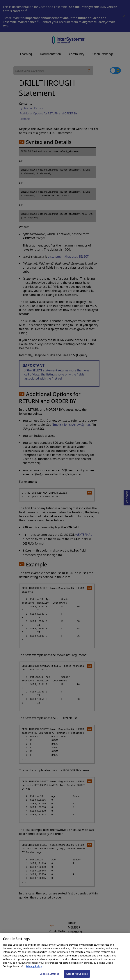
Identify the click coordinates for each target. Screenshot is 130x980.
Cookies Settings (49, 976)
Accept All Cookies (77, 976)
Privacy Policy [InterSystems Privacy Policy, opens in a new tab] (34, 968)
